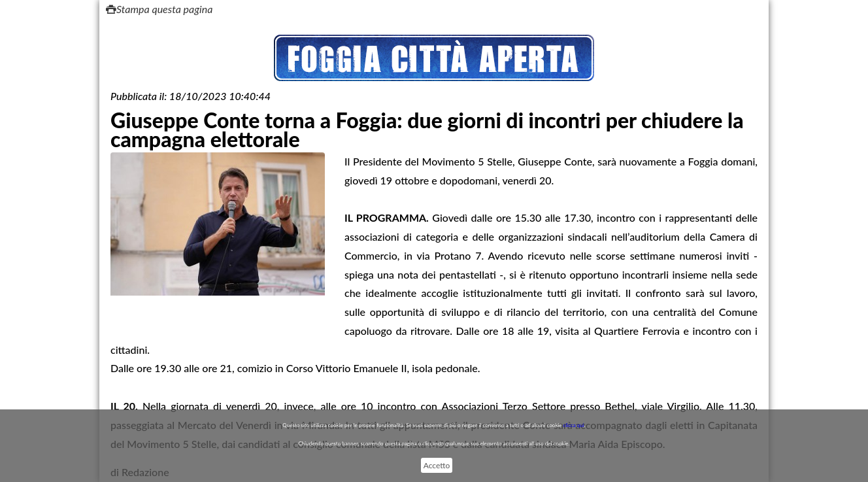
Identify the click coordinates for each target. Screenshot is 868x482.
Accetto (437, 465)
